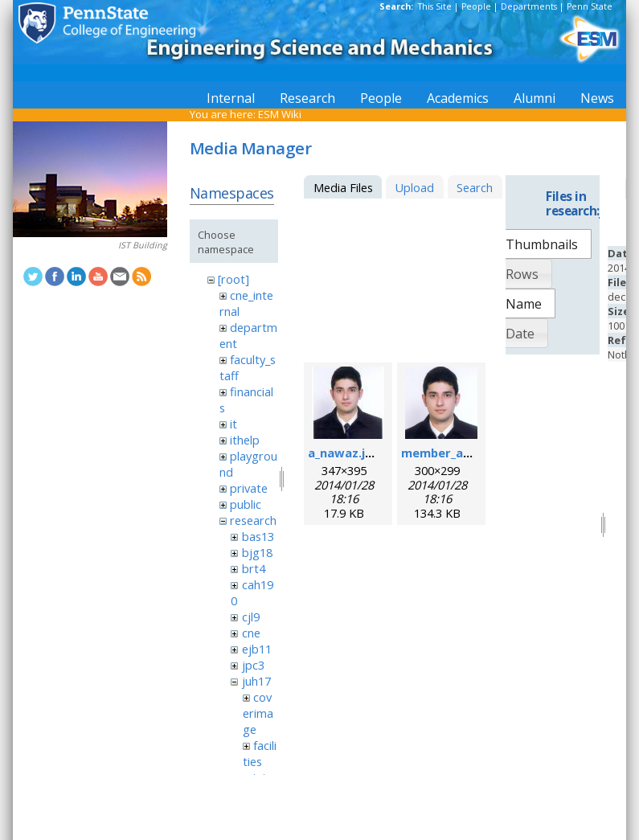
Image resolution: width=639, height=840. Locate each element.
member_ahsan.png (459, 453)
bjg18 (257, 552)
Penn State (590, 6)
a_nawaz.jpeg (348, 453)
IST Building (143, 245)
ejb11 (257, 649)
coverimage (258, 713)
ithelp (245, 440)
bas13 (258, 536)
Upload (414, 187)
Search (475, 187)
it (233, 424)
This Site (435, 6)
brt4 (254, 568)
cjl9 (251, 617)
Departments (529, 6)
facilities (260, 753)
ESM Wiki (280, 114)
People (476, 6)
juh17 (256, 681)
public (246, 504)
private (249, 488)
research (253, 520)
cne (251, 633)
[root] (233, 279)
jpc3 (253, 665)
